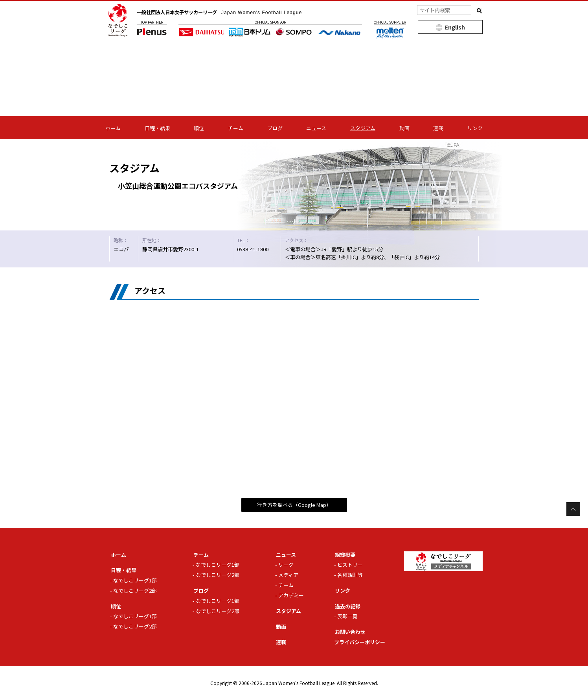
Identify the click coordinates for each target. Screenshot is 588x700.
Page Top (573, 509)
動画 (404, 128)
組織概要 (344, 554)
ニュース (316, 128)
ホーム (113, 128)
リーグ (286, 565)
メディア (288, 575)
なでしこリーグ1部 (135, 580)
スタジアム (363, 128)
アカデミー (291, 595)
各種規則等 (350, 575)
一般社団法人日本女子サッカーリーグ (232, 12)
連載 (438, 128)
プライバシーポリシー (360, 642)
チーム (236, 128)
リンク (475, 128)
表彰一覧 (347, 616)
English (455, 27)
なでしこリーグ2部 (135, 590)
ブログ (275, 128)
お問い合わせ (349, 632)
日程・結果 (157, 128)
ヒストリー (350, 565)
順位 (199, 128)
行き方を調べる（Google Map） (294, 505)
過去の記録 (346, 606)
